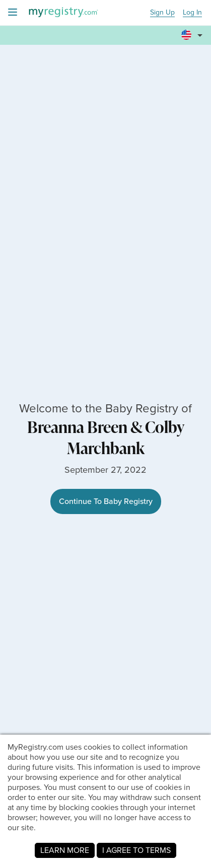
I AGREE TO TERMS (136, 850)
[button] (193, 36)
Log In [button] (192, 13)
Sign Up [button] (162, 13)
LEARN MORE (65, 850)
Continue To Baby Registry (106, 501)
